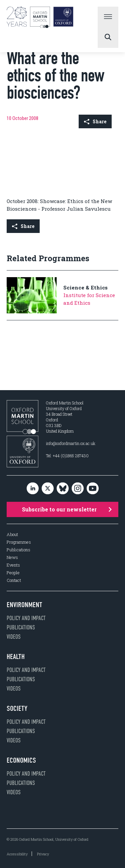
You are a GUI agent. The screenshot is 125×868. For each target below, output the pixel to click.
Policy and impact (26, 618)
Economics (21, 760)
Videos (14, 637)
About (12, 535)
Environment (24, 605)
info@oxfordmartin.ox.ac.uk (71, 443)
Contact (14, 580)
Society (17, 708)
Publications (18, 550)
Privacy (43, 854)
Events (13, 565)
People (13, 573)
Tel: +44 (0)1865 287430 (67, 456)
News (12, 557)
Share (95, 121)
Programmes (19, 542)
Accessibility (17, 854)
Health (16, 657)
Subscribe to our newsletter (67, 509)
